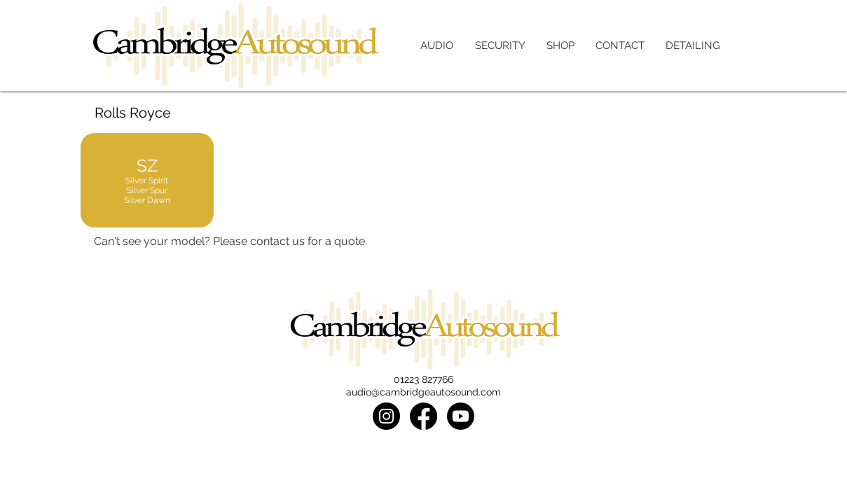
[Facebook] (423, 416)
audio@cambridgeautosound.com (423, 392)
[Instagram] (386, 416)
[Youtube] (461, 416)
